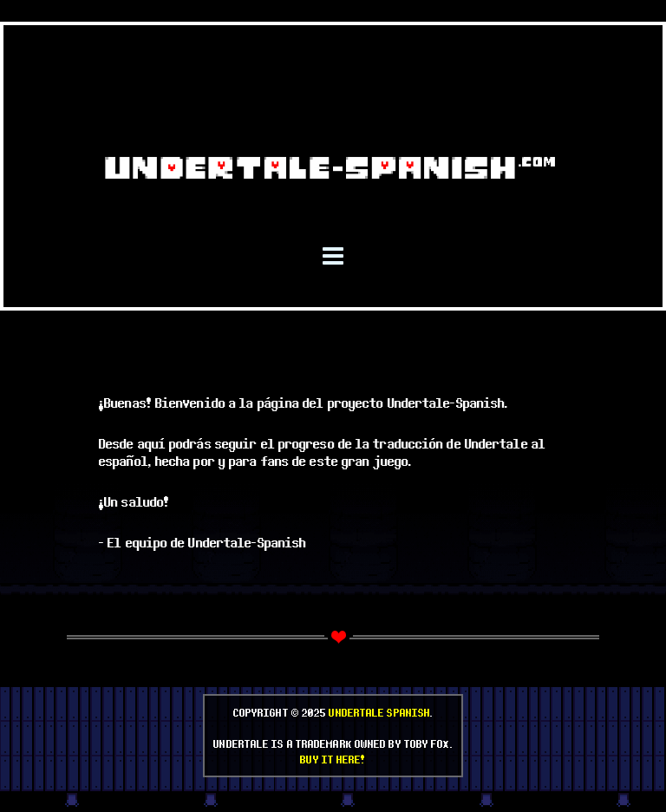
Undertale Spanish (379, 712)
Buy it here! (333, 759)
